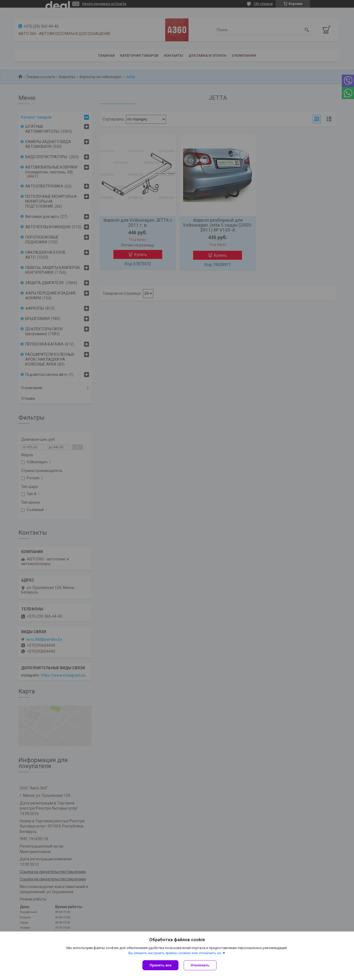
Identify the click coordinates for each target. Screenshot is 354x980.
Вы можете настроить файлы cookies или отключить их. (175, 953)
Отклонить (200, 965)
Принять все (160, 965)
